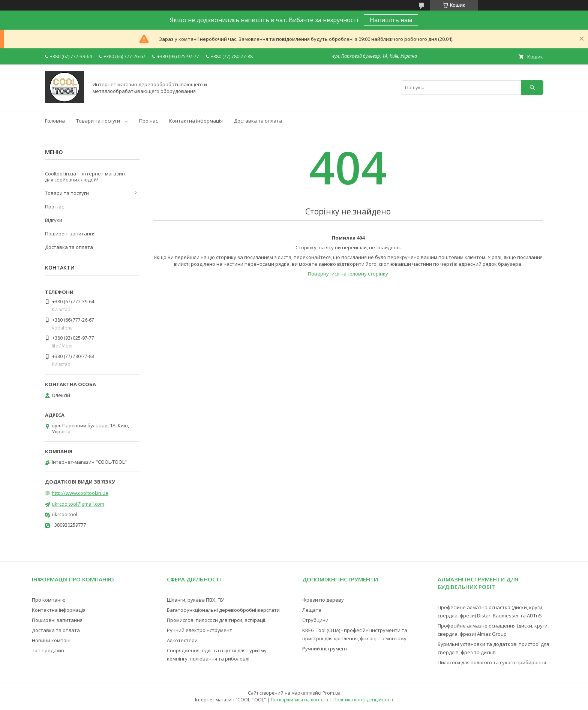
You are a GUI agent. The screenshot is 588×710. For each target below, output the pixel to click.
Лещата (312, 610)
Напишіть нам (391, 20)
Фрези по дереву (323, 600)
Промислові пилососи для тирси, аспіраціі (216, 620)
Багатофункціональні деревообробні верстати (223, 610)
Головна (55, 121)
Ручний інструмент (325, 649)
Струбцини (315, 620)
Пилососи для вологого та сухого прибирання (492, 662)
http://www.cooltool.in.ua (80, 493)
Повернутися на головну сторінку (348, 274)
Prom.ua (331, 693)
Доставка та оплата (258, 121)
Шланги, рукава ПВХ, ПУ (195, 600)
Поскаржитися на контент (300, 700)
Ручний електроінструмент (199, 630)
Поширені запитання (70, 234)
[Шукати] (532, 88)
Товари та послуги (98, 121)
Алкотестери (182, 640)
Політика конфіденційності (363, 700)
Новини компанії (52, 640)
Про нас (148, 121)
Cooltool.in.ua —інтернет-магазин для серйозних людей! (85, 177)
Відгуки (54, 220)
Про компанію (49, 600)
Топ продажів (48, 650)
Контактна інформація (196, 121)
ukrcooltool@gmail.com (78, 504)
